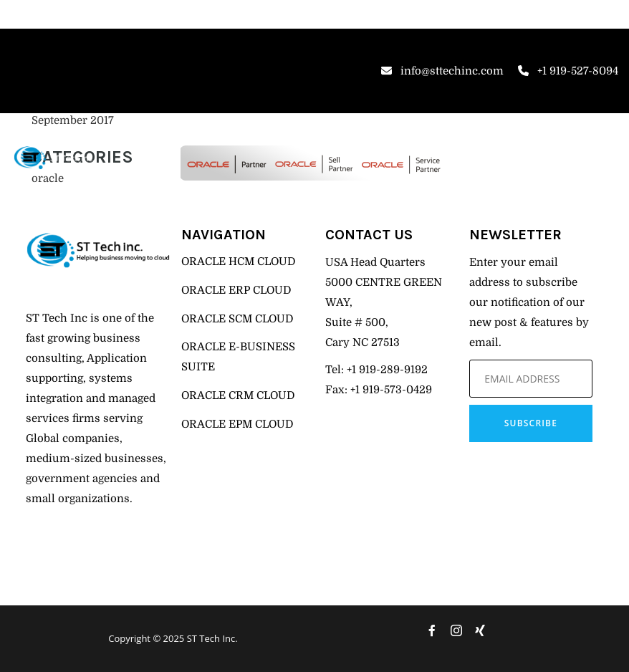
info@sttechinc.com (442, 71)
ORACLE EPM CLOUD (237, 424)
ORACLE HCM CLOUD (238, 261)
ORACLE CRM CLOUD (238, 395)
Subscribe (531, 423)
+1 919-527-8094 (568, 71)
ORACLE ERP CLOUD (236, 290)
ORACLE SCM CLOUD (237, 319)
